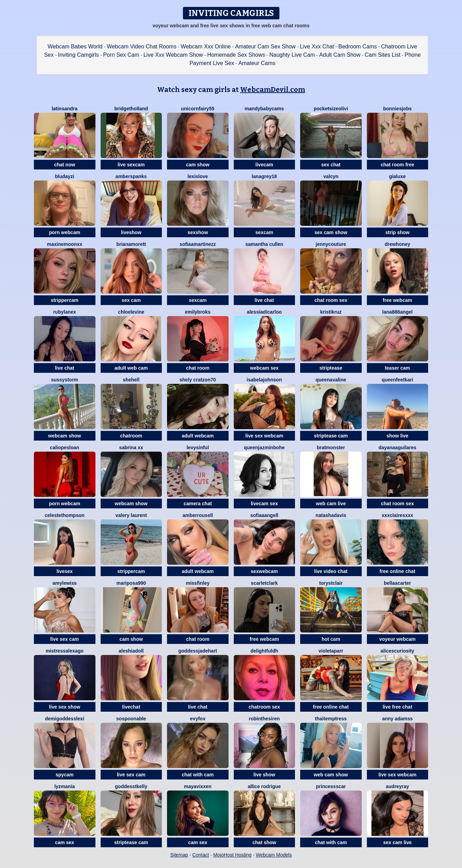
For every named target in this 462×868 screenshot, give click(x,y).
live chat (264, 300)
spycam (65, 775)
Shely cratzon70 (198, 380)
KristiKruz (331, 312)
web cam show (331, 775)
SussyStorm (64, 380)
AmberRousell (198, 515)
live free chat (397, 707)
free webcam (398, 300)
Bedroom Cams (358, 47)
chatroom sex (264, 707)
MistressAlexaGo (65, 651)
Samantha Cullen (264, 244)
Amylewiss (65, 583)
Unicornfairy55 (198, 109)
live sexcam (131, 165)
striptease (331, 368)
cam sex (64, 842)
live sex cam (64, 639)
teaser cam (398, 368)
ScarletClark (264, 583)
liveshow (131, 232)
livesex (64, 571)
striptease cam (331, 436)
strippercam (65, 300)
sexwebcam (264, 571)
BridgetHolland (131, 109)
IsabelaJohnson (264, 380)
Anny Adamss (398, 719)
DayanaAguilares (397, 447)
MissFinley (198, 583)
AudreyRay (398, 786)
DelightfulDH (264, 651)
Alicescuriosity (398, 651)
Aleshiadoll (131, 651)
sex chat (331, 165)
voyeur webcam (398, 639)
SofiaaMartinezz (198, 244)
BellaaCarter (398, 583)
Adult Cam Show (340, 55)
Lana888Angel (397, 312)
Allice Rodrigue (264, 786)
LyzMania (64, 786)
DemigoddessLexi (65, 719)
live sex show (65, 707)
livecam (264, 165)
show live (398, 436)
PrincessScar (331, 786)
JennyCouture (331, 244)
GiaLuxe (397, 176)
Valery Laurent (131, 515)
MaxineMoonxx (65, 244)
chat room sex (331, 300)
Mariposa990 (131, 583)
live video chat (331, 571)
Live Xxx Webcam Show (173, 55)
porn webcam (65, 232)
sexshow (198, 232)
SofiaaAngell (264, 515)
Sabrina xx (131, 447)
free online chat (398, 571)
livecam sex (264, 504)
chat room (198, 368)
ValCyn (331, 176)
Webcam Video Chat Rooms (142, 47)
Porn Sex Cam (121, 55)
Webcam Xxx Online (206, 47)
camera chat (198, 504)
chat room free (398, 165)
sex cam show (331, 232)
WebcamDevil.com (272, 90)
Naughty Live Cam (292, 55)
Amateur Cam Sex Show (265, 47)
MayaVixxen (198, 786)
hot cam (331, 639)
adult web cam (131, 368)
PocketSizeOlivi (331, 109)
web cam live (331, 504)
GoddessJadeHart (198, 651)
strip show (397, 232)
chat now (64, 165)
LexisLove (198, 176)
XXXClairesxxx (398, 515)
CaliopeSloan (64, 447)
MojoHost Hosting (233, 855)
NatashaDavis (331, 515)
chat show (264, 842)
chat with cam (198, 775)
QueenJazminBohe (264, 447)
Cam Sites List (383, 55)
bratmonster (331, 447)
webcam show (64, 436)
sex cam (131, 300)
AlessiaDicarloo (264, 312)
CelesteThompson (64, 515)
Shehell (131, 380)
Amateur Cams (257, 63)
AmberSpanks (131, 176)
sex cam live (398, 842)
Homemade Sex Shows (236, 55)
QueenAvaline (331, 380)
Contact (201, 855)
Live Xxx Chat (317, 47)
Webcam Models (274, 855)
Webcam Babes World (75, 47)
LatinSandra (64, 109)
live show (264, 775)
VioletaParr (331, 651)
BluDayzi (65, 176)
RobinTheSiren (264, 719)
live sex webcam (264, 436)
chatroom (131, 436)
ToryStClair (331, 583)
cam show (198, 165)
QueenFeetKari (398, 380)
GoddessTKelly (131, 786)
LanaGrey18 (264, 176)
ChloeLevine (131, 312)
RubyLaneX (65, 312)
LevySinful (198, 447)
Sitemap (179, 855)
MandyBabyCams (264, 109)
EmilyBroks (198, 312)
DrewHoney (397, 244)
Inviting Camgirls (78, 55)
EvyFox (198, 719)
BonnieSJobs (397, 109)
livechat (131, 707)
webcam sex (264, 368)
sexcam (264, 232)
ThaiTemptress (331, 719)
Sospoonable (131, 719)
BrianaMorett (131, 244)
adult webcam (198, 436)
